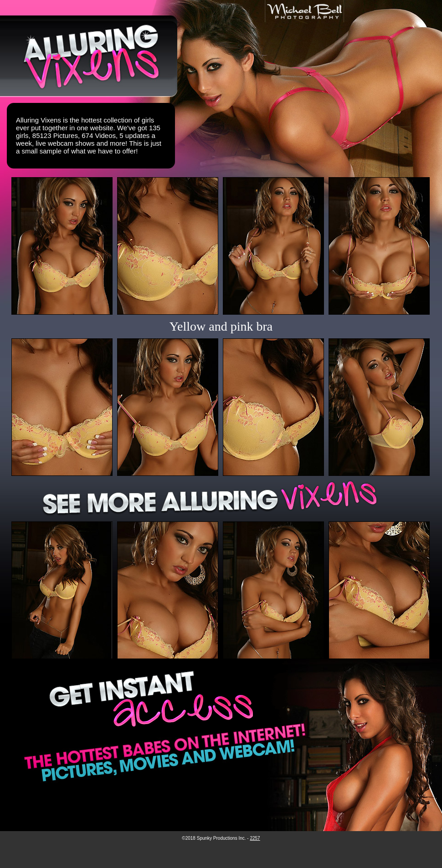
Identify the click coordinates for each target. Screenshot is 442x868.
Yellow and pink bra (221, 326)
